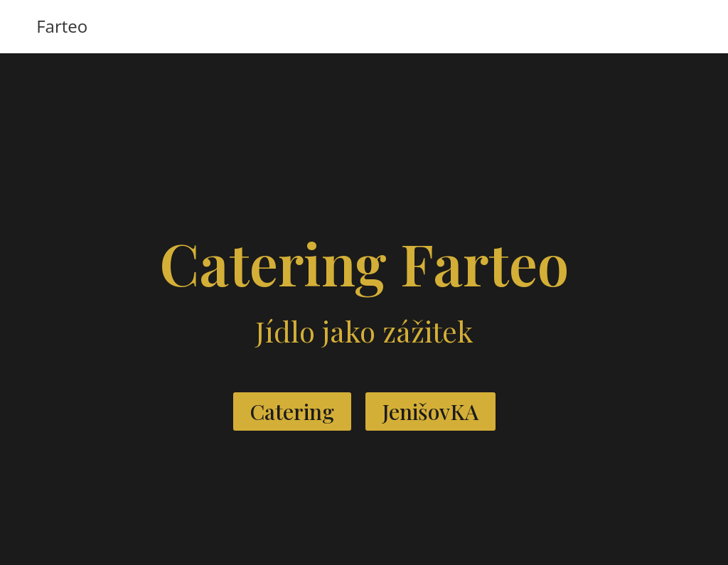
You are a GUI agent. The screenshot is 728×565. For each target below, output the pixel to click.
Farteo (62, 26)
